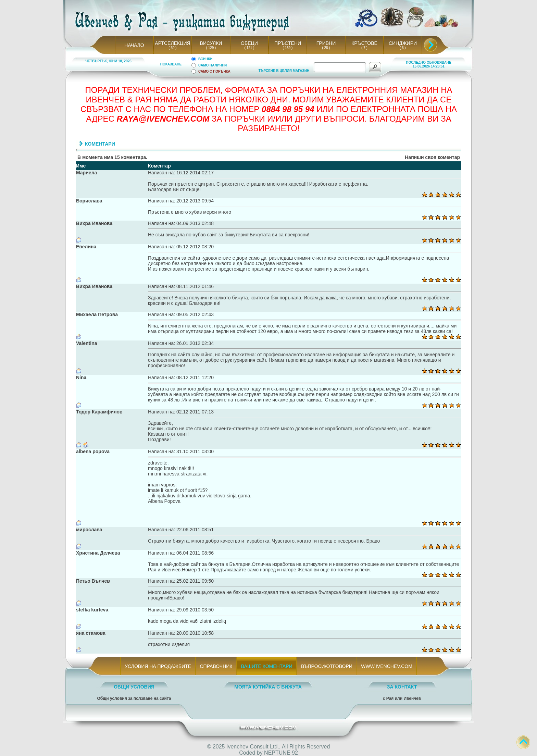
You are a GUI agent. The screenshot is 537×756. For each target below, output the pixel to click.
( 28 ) (326, 48)
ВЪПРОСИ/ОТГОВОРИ (327, 666)
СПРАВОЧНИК (216, 666)
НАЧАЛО (134, 45)
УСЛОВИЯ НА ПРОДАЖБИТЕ (158, 666)
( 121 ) (249, 48)
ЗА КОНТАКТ (402, 687)
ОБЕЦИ (249, 43)
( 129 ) (211, 48)
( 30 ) (173, 48)
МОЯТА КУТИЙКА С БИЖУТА (268, 687)
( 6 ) (403, 48)
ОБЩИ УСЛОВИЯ (134, 687)
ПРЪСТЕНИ (288, 43)
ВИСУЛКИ (211, 43)
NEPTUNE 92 (281, 753)
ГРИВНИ (326, 43)
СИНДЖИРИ (403, 43)
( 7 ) (364, 48)
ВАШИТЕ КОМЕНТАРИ (267, 666)
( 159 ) (288, 48)
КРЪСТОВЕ (364, 43)
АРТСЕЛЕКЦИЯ (172, 43)
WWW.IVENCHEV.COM (387, 666)
